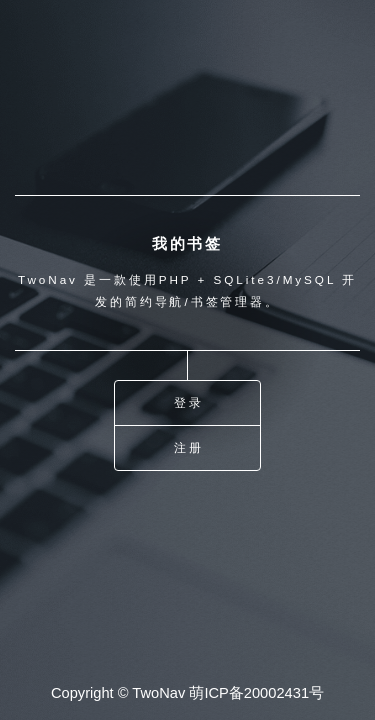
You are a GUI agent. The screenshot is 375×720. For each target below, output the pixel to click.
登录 (189, 402)
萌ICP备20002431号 (256, 693)
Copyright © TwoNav (118, 693)
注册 (189, 447)
